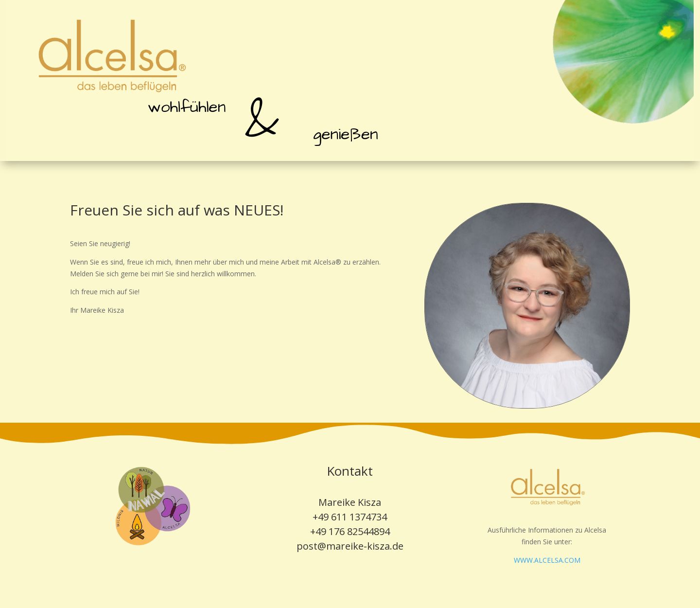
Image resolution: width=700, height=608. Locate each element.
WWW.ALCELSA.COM (547, 560)
